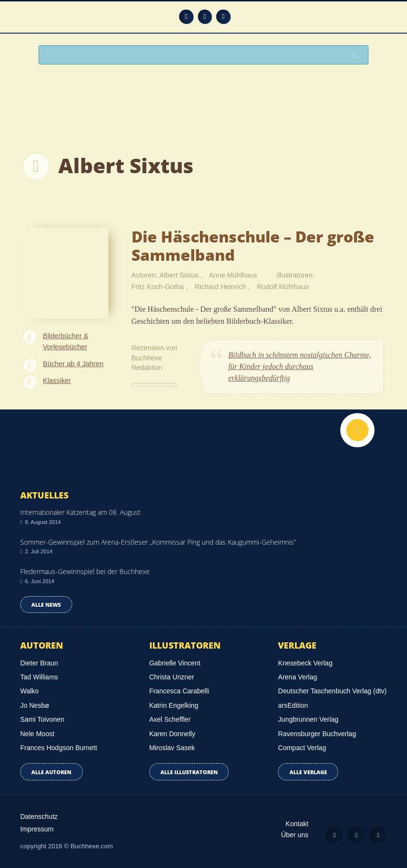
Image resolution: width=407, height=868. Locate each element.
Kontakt (297, 824)
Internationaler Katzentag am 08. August (80, 512)
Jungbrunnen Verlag (308, 719)
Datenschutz (39, 817)
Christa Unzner (172, 677)
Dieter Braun (39, 663)
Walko (29, 691)
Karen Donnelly (172, 734)
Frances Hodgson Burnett (59, 748)
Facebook (205, 17)
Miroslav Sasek (172, 748)
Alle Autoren (51, 772)
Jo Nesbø (35, 705)
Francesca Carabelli (179, 691)
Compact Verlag (302, 748)
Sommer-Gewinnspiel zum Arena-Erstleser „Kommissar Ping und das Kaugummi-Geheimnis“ (158, 542)
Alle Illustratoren (189, 772)
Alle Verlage (308, 772)
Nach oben (357, 430)
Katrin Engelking (174, 705)
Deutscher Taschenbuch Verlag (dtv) (332, 691)
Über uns (295, 835)
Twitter (223, 17)
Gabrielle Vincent (175, 663)
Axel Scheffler (170, 719)
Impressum (37, 829)
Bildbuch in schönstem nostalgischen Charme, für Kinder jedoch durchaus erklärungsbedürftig (300, 366)
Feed (186, 17)
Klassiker (57, 381)
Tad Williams (39, 677)
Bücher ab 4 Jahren (73, 364)
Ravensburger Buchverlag (317, 734)
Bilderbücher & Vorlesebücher (66, 341)
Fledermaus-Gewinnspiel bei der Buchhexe (85, 571)
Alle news (46, 605)
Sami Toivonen (42, 719)
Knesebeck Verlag (305, 663)
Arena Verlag (297, 677)
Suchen (357, 56)
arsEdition (293, 705)
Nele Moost (37, 734)
